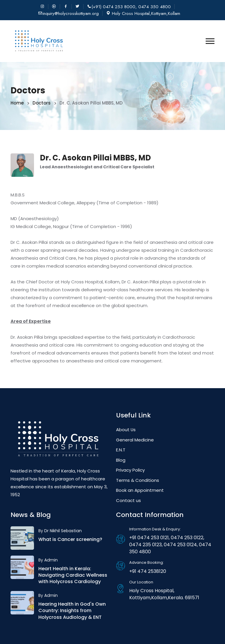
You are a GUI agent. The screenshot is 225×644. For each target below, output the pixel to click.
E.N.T (121, 450)
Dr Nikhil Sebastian (63, 531)
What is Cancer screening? (70, 539)
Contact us (128, 500)
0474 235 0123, (146, 545)
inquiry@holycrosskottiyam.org (71, 14)
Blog (121, 460)
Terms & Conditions (138, 480)
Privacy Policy (130, 470)
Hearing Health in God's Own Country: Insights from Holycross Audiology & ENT (72, 611)
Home (17, 103)
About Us (126, 430)
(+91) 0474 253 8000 (113, 7)
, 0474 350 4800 (153, 7)
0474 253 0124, (180, 545)
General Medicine (135, 440)
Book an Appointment (140, 490)
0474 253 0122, (187, 538)
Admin (51, 560)
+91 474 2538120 (148, 571)
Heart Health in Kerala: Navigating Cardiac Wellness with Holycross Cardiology (73, 575)
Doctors (42, 103)
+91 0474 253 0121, (149, 538)
